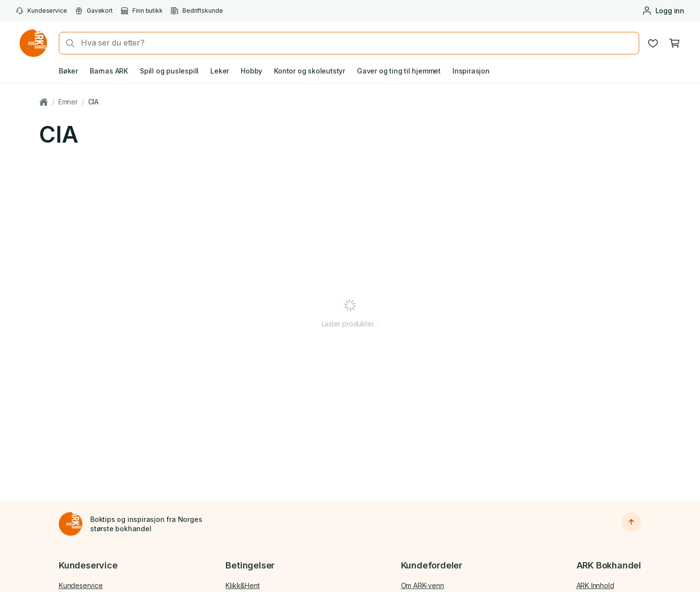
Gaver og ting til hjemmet (399, 71)
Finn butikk (142, 11)
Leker (220, 71)
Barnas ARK (109, 71)
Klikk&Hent (242, 585)
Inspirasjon (471, 71)
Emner (68, 102)
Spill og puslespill (169, 71)
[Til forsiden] (71, 524)
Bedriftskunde (197, 11)
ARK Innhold (595, 585)
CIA (93, 102)
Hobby (251, 71)
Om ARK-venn (423, 585)
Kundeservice (41, 11)
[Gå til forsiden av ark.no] (33, 43)
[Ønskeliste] (653, 43)
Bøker (68, 71)
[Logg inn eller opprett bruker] (663, 11)
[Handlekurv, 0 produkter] (675, 43)
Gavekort (94, 11)
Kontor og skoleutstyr (310, 71)
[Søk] (67, 43)
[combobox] (357, 43)
